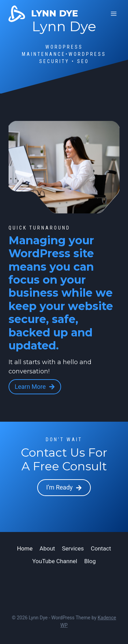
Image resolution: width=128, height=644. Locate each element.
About (47, 548)
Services (73, 548)
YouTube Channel (55, 561)
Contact (101, 548)
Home (25, 548)
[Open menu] (113, 14)
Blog (90, 561)
